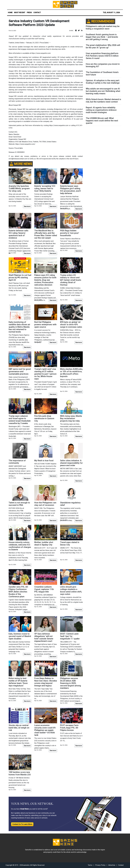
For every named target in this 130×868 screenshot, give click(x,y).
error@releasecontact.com (18, 159)
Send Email (17, 137)
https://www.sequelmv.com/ (25, 144)
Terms (90, 865)
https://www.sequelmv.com (41, 53)
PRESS (29, 13)
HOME (10, 13)
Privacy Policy (100, 865)
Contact (121, 865)
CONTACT (37, 13)
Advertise (112, 865)
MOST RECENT (20, 13)
